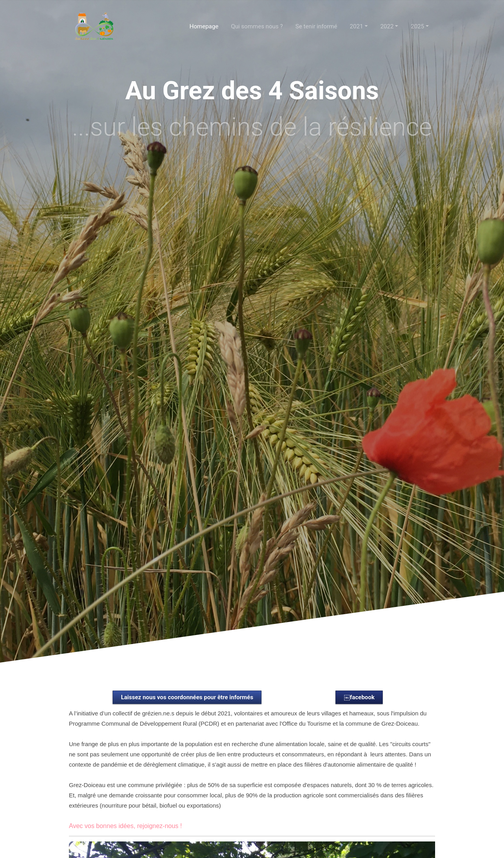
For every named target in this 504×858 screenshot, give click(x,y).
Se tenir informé (316, 26)
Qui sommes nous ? (257, 26)
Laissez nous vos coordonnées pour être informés (187, 697)
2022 (387, 26)
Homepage (204, 26)
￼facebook (359, 697)
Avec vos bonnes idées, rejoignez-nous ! (125, 826)
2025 (417, 26)
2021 (356, 26)
